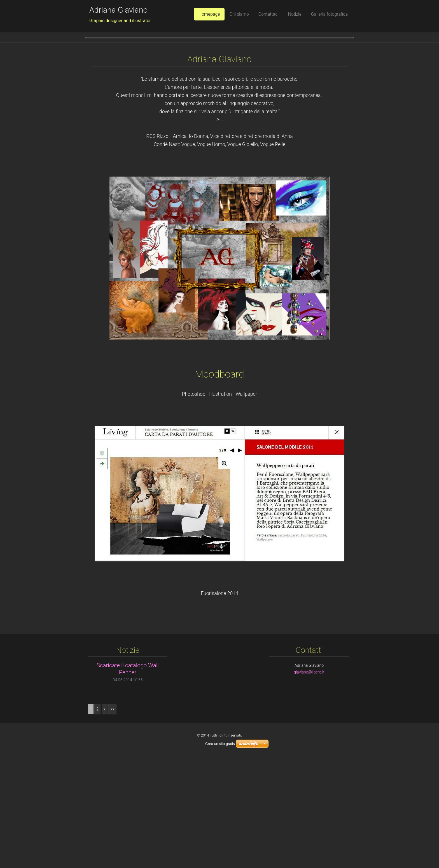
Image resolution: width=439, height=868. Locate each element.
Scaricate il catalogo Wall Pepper (128, 778)
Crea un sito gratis (220, 852)
